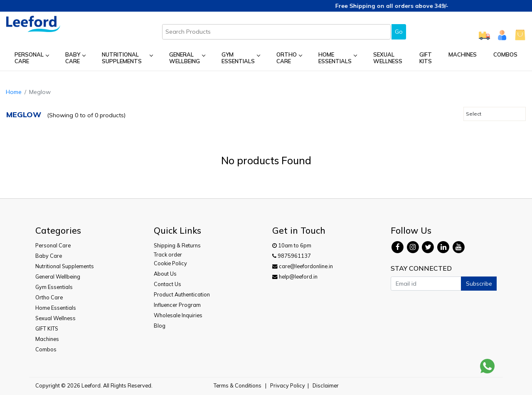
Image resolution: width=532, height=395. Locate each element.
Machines (463, 54)
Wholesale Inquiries (178, 315)
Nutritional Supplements (127, 58)
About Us (165, 274)
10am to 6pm (292, 245)
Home (14, 92)
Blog (160, 326)
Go (399, 32)
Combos (505, 54)
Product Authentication (182, 294)
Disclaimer (326, 385)
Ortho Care (289, 58)
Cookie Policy (170, 263)
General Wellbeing (187, 58)
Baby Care (75, 58)
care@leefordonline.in (303, 266)
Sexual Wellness (388, 58)
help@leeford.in (295, 276)
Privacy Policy (288, 385)
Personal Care (32, 58)
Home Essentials (337, 58)
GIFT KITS (426, 58)
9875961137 (292, 256)
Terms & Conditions (238, 385)
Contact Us (167, 284)
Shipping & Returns (177, 245)
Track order (168, 254)
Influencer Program (177, 305)
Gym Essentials (241, 58)
